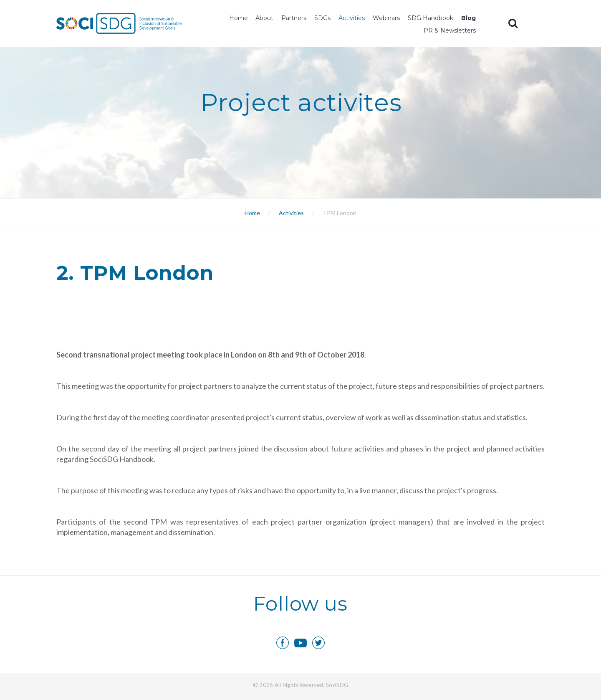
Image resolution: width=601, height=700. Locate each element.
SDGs (322, 18)
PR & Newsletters (450, 30)
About (264, 18)
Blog (468, 18)
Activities (352, 18)
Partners (294, 18)
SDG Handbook (431, 18)
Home (239, 18)
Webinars (386, 18)
